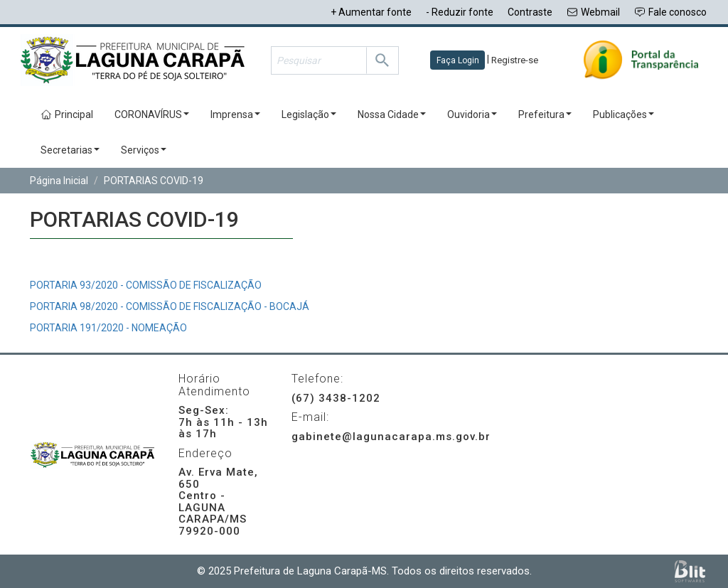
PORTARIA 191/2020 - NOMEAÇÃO (108, 328)
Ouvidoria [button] (472, 114)
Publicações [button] (623, 114)
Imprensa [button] (235, 114)
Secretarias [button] (70, 150)
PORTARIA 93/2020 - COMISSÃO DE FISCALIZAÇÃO (146, 285)
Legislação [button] (309, 114)
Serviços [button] (144, 150)
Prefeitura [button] (545, 114)
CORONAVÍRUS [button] (152, 114)
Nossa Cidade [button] (392, 114)
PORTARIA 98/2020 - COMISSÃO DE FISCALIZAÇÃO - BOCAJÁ (170, 306)
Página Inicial (59, 181)
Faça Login (458, 60)
